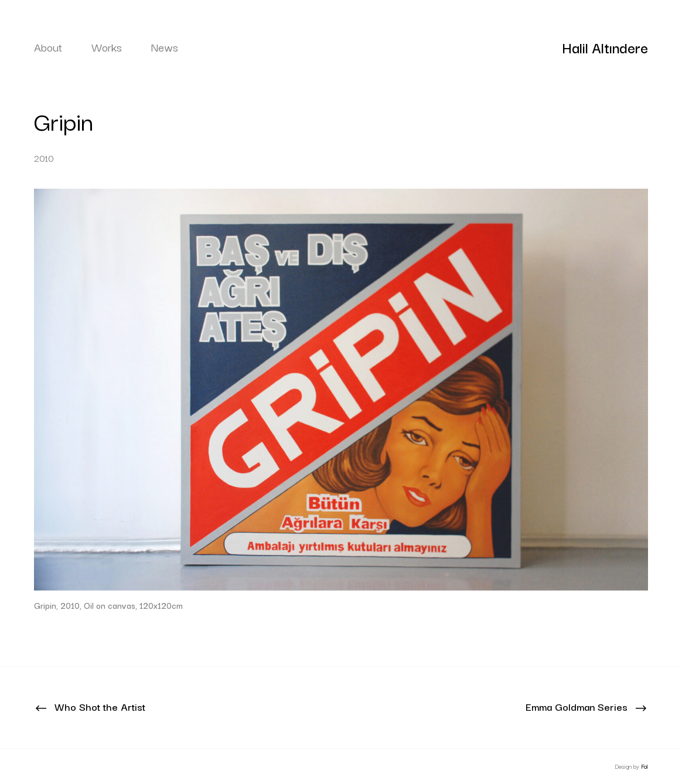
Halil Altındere (605, 47)
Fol (645, 766)
